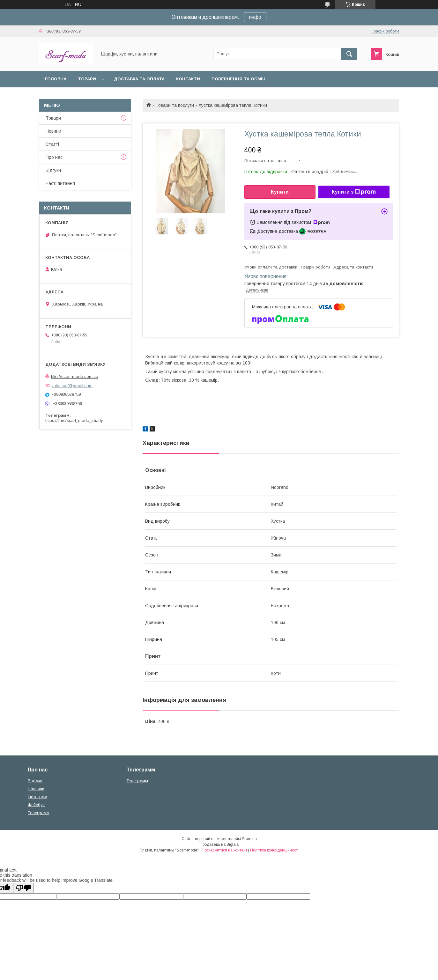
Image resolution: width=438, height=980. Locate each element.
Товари (87, 79)
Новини (53, 131)
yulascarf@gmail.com (72, 385)
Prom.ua (249, 839)
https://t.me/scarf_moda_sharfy (74, 420)
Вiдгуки (53, 170)
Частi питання (60, 183)
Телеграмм (39, 813)
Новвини (36, 789)
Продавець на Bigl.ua (219, 844)
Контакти (188, 79)
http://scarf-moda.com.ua (75, 376)
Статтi (52, 144)
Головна (56, 79)
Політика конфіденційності (274, 850)
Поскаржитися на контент (224, 850)
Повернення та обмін (238, 79)
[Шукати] (349, 54)
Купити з (354, 192)
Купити (280, 192)
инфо (255, 17)
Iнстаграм (37, 797)
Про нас (54, 157)
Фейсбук (36, 805)
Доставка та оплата (139, 79)
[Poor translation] (23, 888)
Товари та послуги (175, 105)
